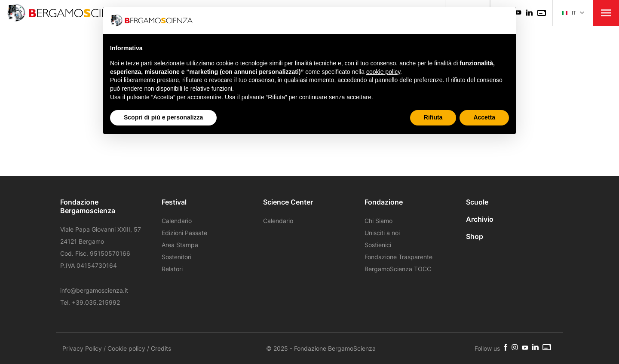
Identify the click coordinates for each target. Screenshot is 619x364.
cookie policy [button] (383, 72)
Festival (174, 202)
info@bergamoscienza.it (94, 290)
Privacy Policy (82, 348)
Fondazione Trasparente (398, 257)
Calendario (177, 221)
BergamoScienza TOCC (398, 269)
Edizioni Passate (184, 233)
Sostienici (378, 245)
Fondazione (384, 202)
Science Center (288, 202)
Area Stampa (180, 245)
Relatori (172, 269)
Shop (475, 236)
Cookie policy (126, 348)
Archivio (480, 219)
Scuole (477, 202)
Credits (161, 348)
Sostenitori (176, 257)
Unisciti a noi (382, 233)
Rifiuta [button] (433, 117)
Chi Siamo (378, 221)
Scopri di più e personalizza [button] (163, 117)
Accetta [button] (484, 117)
